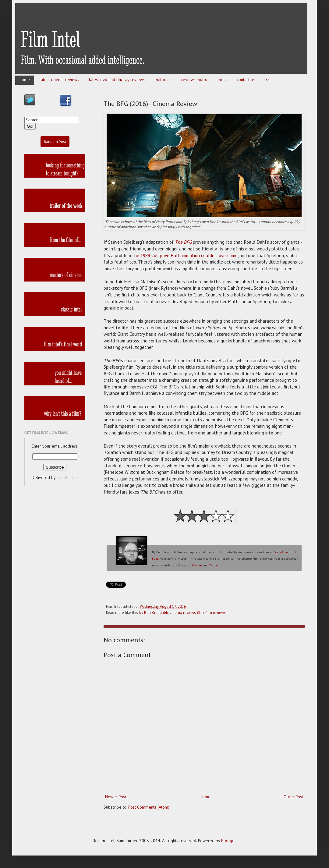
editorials (163, 80)
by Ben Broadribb (154, 612)
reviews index (194, 80)
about (222, 80)
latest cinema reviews (59, 80)
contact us (246, 80)
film (200, 612)
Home (205, 797)
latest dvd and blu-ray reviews (117, 80)
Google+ (197, 565)
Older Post (293, 797)
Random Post (55, 142)
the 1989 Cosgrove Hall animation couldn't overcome (185, 255)
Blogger (228, 841)
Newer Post (116, 797)
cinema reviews (183, 612)
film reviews (215, 612)
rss (267, 80)
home (25, 80)
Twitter (214, 565)
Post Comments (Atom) (149, 807)
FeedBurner (67, 477)
